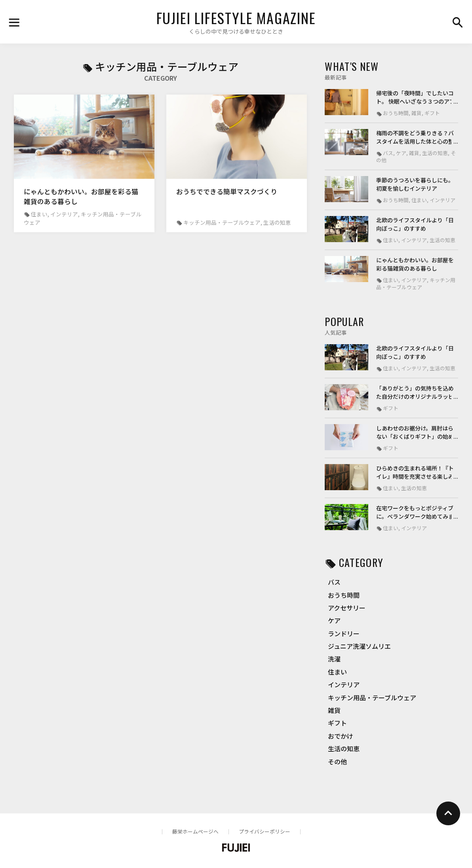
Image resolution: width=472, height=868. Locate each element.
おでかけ (341, 736)
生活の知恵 (344, 749)
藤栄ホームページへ (195, 831)
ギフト (337, 723)
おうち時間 (344, 595)
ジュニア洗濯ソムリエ (359, 646)
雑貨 (334, 710)
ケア (334, 620)
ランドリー (344, 633)
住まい (337, 672)
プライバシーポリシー (265, 831)
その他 (337, 762)
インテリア (344, 684)
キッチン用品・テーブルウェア (372, 697)
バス (334, 582)
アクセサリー (347, 608)
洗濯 (334, 659)
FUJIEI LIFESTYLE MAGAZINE (236, 18)
